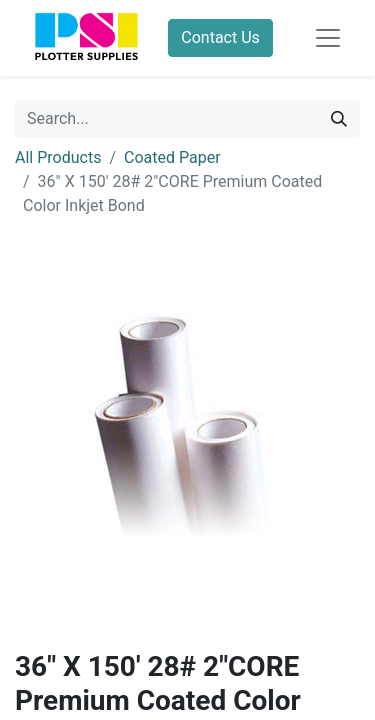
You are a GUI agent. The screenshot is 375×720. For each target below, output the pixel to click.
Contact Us (220, 37)
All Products (58, 157)
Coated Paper (172, 157)
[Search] (339, 119)
